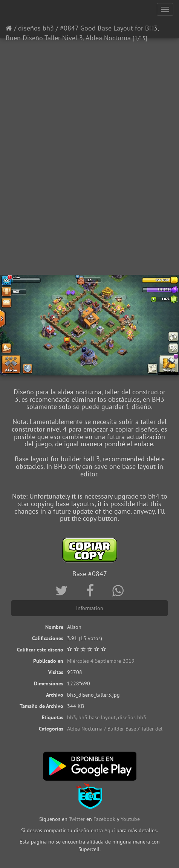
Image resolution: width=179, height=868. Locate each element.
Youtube (130, 819)
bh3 (72, 717)
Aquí (110, 830)
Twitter (78, 819)
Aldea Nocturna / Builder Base (102, 729)
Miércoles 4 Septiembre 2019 (101, 661)
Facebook (104, 819)
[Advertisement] (89, 178)
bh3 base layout (97, 717)
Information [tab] (90, 608)
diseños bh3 (36, 28)
